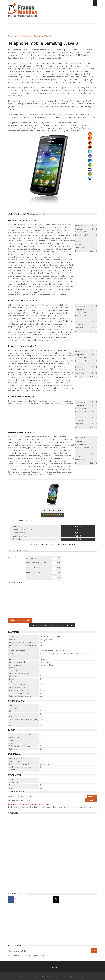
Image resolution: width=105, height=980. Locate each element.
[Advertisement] (53, 25)
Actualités (15, 955)
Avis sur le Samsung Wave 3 (26, 214)
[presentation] (29, 612)
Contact (54, 967)
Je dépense (14, 800)
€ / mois (26, 800)
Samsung (26, 36)
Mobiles (27, 955)
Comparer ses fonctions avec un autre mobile (52, 625)
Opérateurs (39, 955)
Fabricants (13, 36)
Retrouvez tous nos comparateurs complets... (29, 804)
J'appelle (12, 796)
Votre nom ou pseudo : (19, 550)
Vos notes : (13, 557)
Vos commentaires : (17, 582)
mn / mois (28, 796)
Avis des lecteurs (52, 510)
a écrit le (24, 220)
